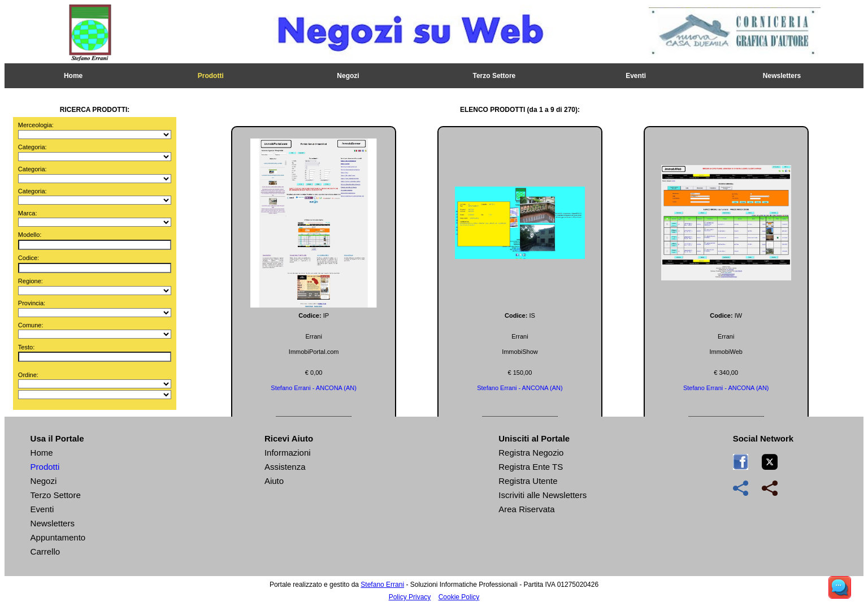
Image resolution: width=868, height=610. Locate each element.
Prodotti (211, 76)
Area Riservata (526, 509)
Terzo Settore (494, 76)
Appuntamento (58, 537)
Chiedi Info (529, 144)
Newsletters (782, 76)
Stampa (339, 144)
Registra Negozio (531, 453)
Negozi (348, 76)
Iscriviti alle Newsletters (542, 495)
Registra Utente (528, 481)
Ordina (434, 144)
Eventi (636, 76)
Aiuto (274, 481)
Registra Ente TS (531, 467)
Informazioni (288, 453)
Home (73, 76)
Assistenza (285, 467)
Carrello (45, 551)
